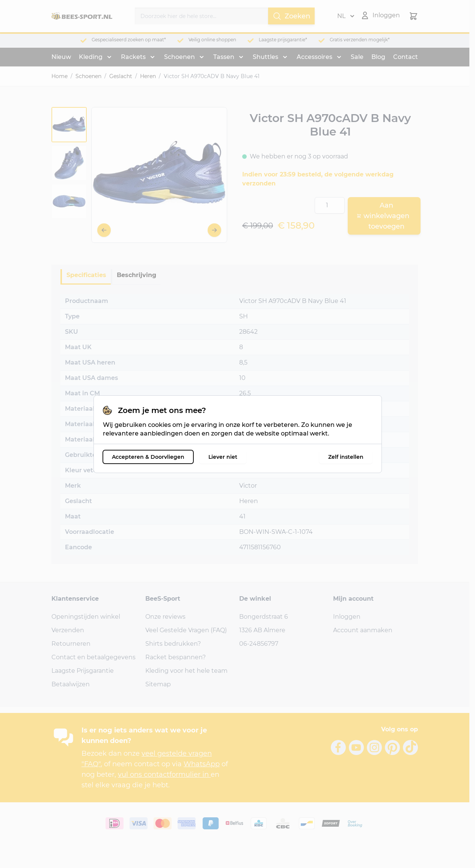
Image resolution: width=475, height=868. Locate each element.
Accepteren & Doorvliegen (148, 457)
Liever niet (223, 457)
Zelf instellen (346, 457)
